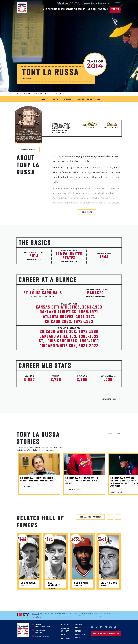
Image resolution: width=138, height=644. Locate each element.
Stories (67, 99)
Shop (105, 9)
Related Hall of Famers (88, 99)
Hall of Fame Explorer (43, 94)
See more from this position (95, 297)
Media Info (66, 639)
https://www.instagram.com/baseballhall (106, 627)
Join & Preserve (94, 9)
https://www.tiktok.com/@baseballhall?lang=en (115, 627)
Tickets (115, 9)
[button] (110, 433)
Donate (91, 3)
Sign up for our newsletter (106, 633)
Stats (56, 99)
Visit (45, 9)
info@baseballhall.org (42, 636)
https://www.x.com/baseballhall (96, 627)
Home (19, 94)
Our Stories (80, 9)
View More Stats (109, 399)
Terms (78, 631)
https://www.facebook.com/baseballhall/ (101, 627)
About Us (84, 3)
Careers (65, 625)
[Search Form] (116, 3)
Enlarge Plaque (28, 149)
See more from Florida (69, 261)
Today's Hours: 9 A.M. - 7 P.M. (65, 3)
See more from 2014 (34, 260)
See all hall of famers (90, 517)
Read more (87, 212)
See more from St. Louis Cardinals (43, 297)
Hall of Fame (67, 9)
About (45, 99)
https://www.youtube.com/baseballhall (111, 627)
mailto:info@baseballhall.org (92, 627)
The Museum (54, 9)
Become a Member (103, 3)
